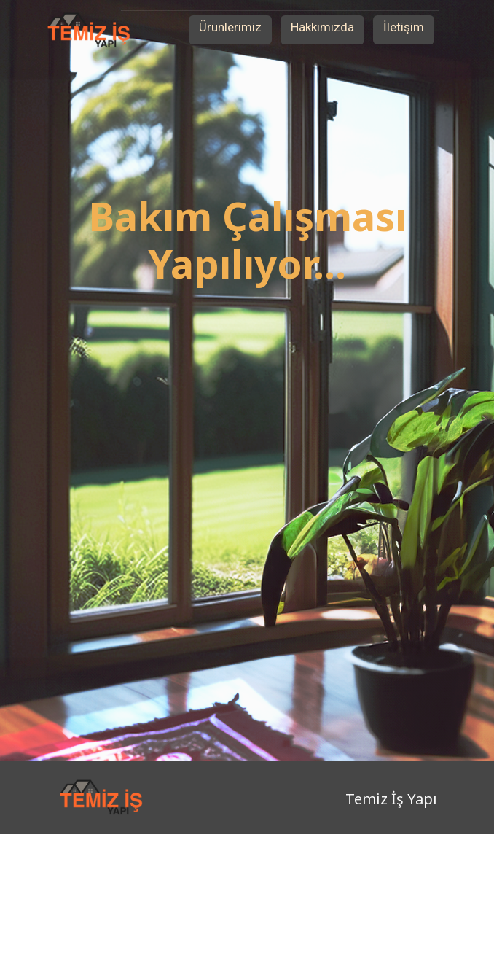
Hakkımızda (322, 27)
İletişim (404, 27)
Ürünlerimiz (230, 27)
